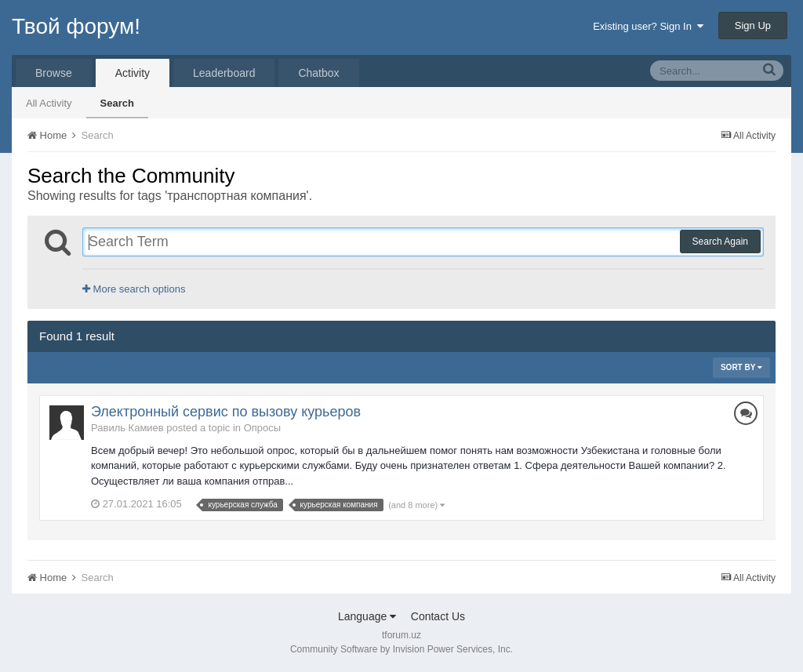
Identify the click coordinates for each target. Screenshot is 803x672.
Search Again (720, 242)
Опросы (262, 428)
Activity (133, 73)
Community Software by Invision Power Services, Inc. (401, 649)
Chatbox (318, 73)
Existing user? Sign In (648, 26)
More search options (134, 289)
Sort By (741, 367)
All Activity (49, 103)
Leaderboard (224, 73)
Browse (54, 73)
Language (367, 616)
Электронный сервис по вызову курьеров (226, 412)
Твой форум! (76, 26)
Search (117, 103)
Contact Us (438, 616)
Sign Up (753, 25)
